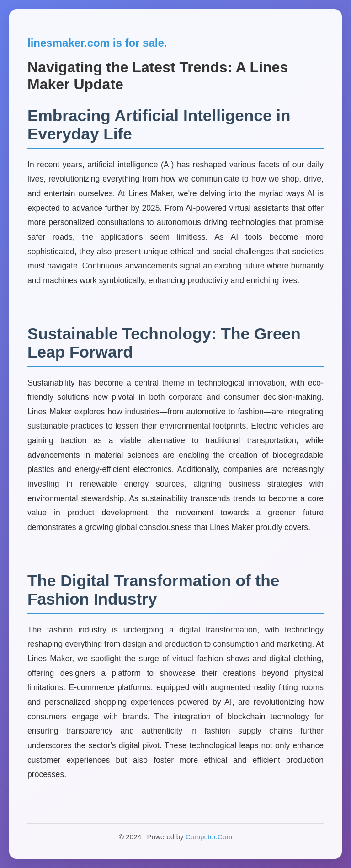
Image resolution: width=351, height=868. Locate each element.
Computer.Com (209, 837)
